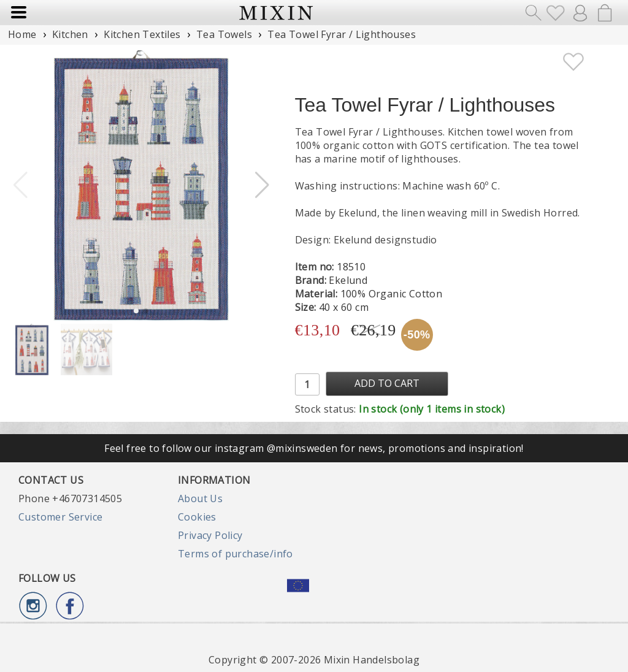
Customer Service (60, 517)
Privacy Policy (210, 535)
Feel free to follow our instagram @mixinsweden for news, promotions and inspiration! (314, 448)
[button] (262, 185)
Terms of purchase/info (235, 554)
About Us (200, 498)
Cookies (197, 517)
